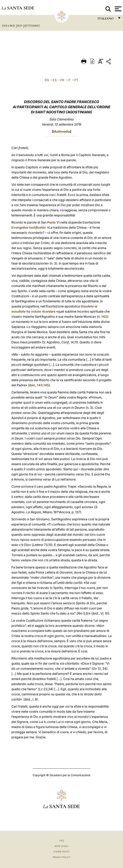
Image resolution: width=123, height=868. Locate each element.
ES (55, 80)
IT (69, 80)
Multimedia (62, 131)
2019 (20, 26)
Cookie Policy (61, 852)
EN (47, 80)
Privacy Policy (61, 857)
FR (62, 80)
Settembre (32, 26)
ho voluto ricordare (41, 311)
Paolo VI (53, 222)
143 (40, 385)
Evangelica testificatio (28, 227)
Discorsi (9, 26)
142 (104, 317)
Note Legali (61, 846)
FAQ (62, 841)
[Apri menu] (118, 9)
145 (46, 385)
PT (76, 80)
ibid (32, 385)
